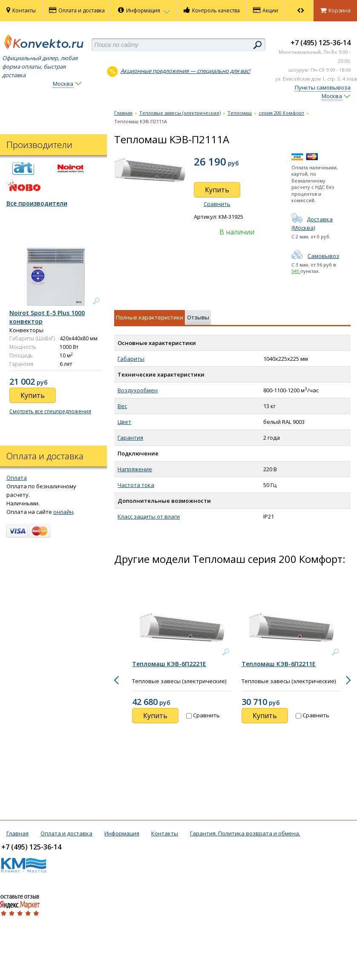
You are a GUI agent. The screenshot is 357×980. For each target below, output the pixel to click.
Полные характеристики (150, 317)
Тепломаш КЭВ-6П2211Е (279, 664)
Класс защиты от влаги (149, 516)
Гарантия (130, 438)
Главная (123, 113)
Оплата (17, 478)
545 (296, 271)
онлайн (63, 512)
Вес (122, 406)
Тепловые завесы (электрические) (180, 113)
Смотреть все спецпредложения (50, 411)
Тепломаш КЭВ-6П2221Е (169, 664)
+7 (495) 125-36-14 (321, 43)
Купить (217, 190)
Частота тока (136, 485)
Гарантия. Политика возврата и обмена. (245, 833)
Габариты (131, 359)
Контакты (21, 10)
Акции (266, 10)
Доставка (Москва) (312, 223)
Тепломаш (240, 113)
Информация (144, 10)
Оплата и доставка (77, 10)
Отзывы (198, 317)
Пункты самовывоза (323, 87)
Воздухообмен (138, 390)
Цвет (124, 422)
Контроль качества (212, 10)
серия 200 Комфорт (281, 113)
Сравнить (217, 204)
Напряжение (135, 469)
